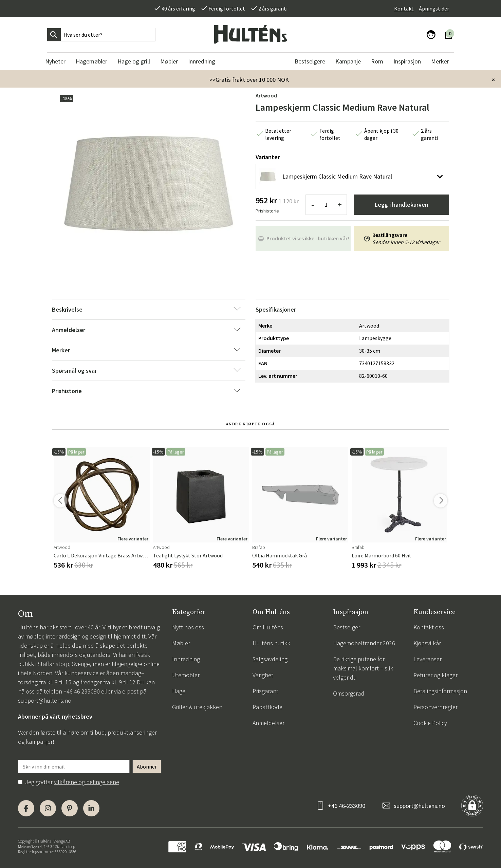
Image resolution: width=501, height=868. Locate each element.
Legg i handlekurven (402, 205)
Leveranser (428, 659)
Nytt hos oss (188, 627)
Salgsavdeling (270, 659)
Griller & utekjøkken (197, 707)
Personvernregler (435, 707)
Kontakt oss (429, 627)
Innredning (186, 659)
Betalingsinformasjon (440, 691)
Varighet (263, 675)
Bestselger (347, 627)
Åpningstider (434, 8)
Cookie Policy (430, 723)
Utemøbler (186, 675)
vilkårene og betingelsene (87, 782)
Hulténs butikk (271, 643)
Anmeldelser (268, 723)
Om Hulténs (268, 627)
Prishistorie (267, 211)
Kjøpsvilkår (427, 643)
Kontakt (404, 8)
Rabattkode (267, 707)
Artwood (266, 95)
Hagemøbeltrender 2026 (364, 643)
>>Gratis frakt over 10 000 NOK (249, 80)
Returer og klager (435, 675)
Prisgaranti (266, 691)
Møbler (181, 643)
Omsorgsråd (349, 693)
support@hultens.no (45, 700)
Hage (179, 691)
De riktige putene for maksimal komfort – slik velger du (363, 668)
